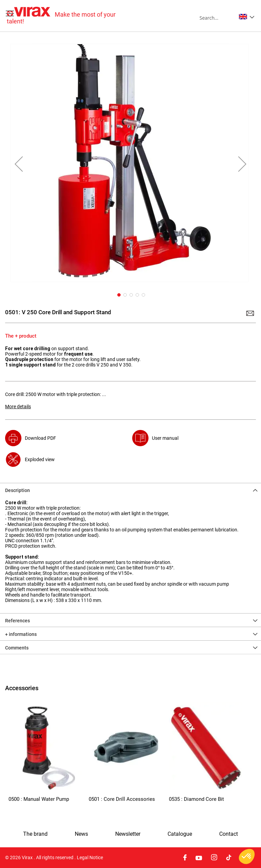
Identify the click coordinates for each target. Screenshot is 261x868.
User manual (165, 438)
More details (18, 407)
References (18, 621)
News (81, 834)
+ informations (21, 634)
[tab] (130, 490)
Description (18, 490)
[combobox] (218, 18)
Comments (17, 648)
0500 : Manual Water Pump (39, 799)
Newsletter (128, 834)
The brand (35, 834)
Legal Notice (90, 857)
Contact (229, 834)
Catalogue (180, 834)
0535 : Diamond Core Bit (196, 799)
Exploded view (40, 459)
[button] (247, 17)
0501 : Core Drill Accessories (122, 799)
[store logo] (69, 16)
